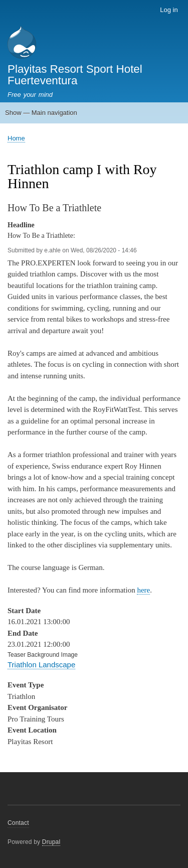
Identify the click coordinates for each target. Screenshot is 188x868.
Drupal (51, 842)
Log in (169, 10)
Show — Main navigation (41, 113)
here (143, 590)
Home (16, 138)
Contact (18, 823)
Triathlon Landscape (41, 665)
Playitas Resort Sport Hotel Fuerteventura (75, 75)
